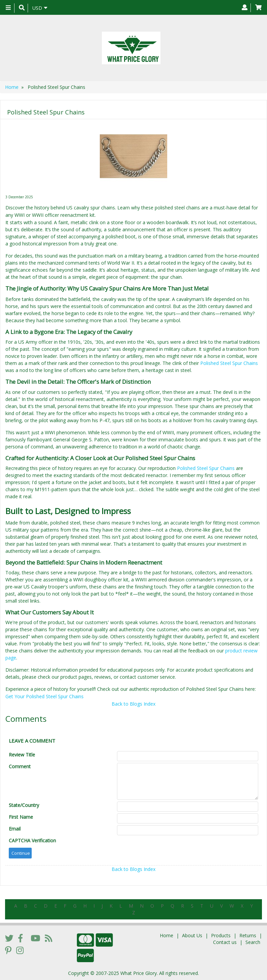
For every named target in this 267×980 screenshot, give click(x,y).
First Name (21, 817)
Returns (248, 935)
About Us (192, 935)
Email (15, 829)
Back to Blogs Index (133, 704)
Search (253, 942)
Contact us (225, 942)
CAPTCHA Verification (32, 840)
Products (221, 935)
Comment (20, 766)
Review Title (22, 755)
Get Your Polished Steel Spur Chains (44, 696)
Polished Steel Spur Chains (229, 363)
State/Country (24, 805)
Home (12, 87)
